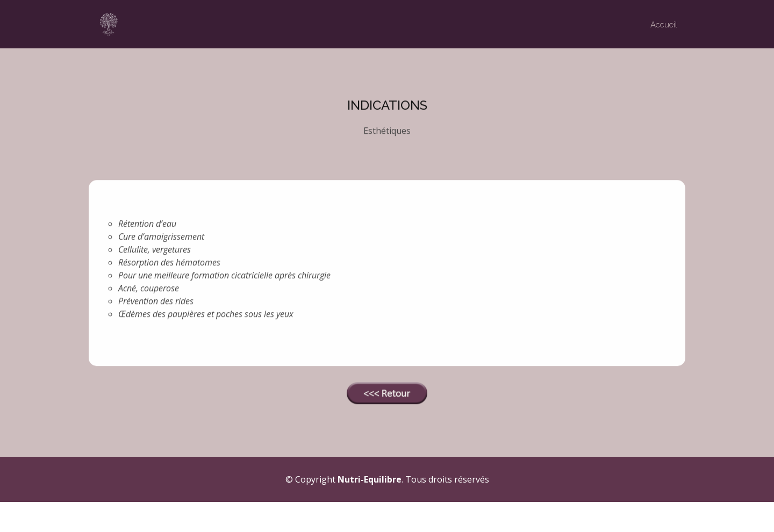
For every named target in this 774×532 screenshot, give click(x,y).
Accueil (664, 25)
